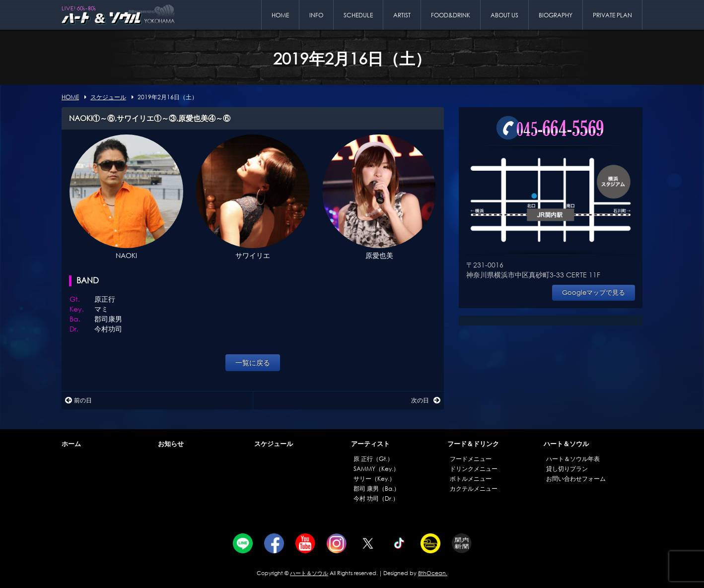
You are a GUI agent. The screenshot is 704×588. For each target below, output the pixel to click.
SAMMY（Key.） (376, 469)
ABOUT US (504, 15)
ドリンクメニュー (474, 469)
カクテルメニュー (474, 489)
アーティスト (370, 444)
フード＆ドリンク (473, 444)
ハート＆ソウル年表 (573, 459)
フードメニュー (471, 459)
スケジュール (274, 444)
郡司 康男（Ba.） (377, 489)
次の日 (426, 400)
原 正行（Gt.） (373, 459)
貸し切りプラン (567, 469)
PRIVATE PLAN (612, 15)
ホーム (71, 444)
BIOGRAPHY (556, 15)
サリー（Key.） (374, 479)
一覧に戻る (253, 362)
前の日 (78, 400)
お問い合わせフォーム (576, 479)
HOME (280, 15)
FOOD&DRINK (451, 15)
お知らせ (171, 444)
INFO (316, 15)
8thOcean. (433, 573)
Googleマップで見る (594, 293)
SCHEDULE (358, 15)
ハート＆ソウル (566, 444)
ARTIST (402, 15)
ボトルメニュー (471, 479)
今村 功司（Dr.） (376, 498)
